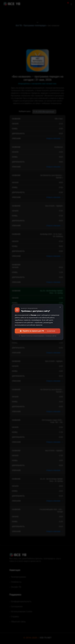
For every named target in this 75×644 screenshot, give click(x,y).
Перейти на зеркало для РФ (37, 331)
